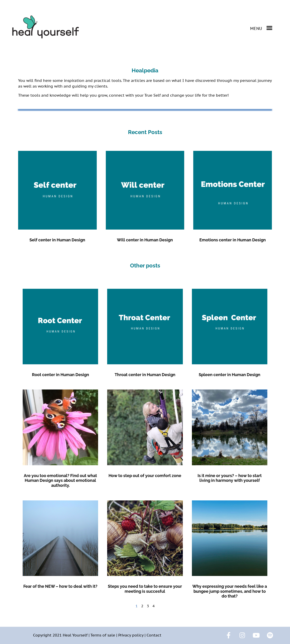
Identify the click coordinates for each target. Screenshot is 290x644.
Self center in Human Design (57, 240)
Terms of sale (103, 635)
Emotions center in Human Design (233, 240)
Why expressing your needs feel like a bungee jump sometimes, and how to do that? (230, 591)
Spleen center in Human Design (230, 375)
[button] (261, 28)
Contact (154, 635)
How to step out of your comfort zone (145, 476)
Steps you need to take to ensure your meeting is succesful (145, 589)
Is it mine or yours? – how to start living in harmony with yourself (230, 478)
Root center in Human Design (60, 375)
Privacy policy (131, 635)
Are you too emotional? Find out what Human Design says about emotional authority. (60, 480)
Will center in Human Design (145, 240)
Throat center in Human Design (145, 375)
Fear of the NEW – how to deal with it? (60, 586)
